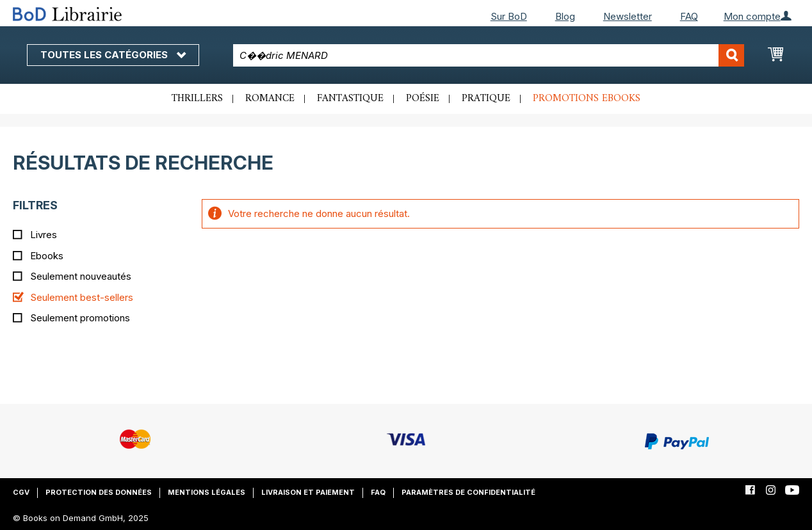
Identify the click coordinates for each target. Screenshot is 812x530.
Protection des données (99, 492)
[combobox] (489, 55)
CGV (21, 492)
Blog (565, 16)
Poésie (423, 99)
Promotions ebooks (587, 99)
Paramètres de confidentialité (468, 492)
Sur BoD (509, 16)
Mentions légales (207, 492)
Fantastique (350, 99)
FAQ (689, 16)
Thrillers (197, 99)
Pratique (486, 99)
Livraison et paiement (308, 492)
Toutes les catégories (113, 55)
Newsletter (628, 16)
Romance (270, 99)
